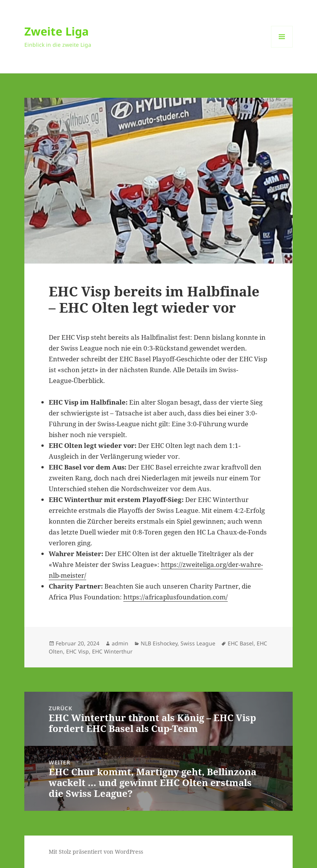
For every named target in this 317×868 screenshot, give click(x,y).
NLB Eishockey (159, 643)
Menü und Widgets (282, 47)
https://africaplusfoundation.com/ (176, 597)
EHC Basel (241, 643)
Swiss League (198, 643)
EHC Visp (78, 651)
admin (120, 643)
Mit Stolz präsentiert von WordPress (96, 852)
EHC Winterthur (112, 651)
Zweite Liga (57, 31)
